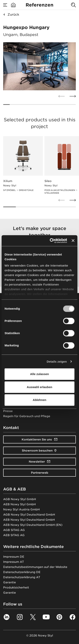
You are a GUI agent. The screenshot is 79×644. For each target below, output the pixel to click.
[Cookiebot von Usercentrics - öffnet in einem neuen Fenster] (51, 241)
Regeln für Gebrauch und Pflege (27, 416)
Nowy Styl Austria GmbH (21, 509)
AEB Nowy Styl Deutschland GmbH (29, 520)
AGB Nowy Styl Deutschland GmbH (29, 515)
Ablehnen (39, 400)
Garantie (10, 582)
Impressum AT (13, 562)
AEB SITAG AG (14, 535)
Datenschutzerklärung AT (22, 577)
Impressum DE (14, 557)
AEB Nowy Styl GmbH (19, 504)
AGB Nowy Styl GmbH (20, 499)
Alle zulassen (39, 374)
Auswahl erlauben (39, 387)
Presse (8, 411)
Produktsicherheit (16, 587)
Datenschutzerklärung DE (22, 572)
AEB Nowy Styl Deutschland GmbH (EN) (33, 525)
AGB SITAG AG (14, 530)
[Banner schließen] (73, 241)
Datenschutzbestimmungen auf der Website (35, 567)
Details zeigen (57, 362)
